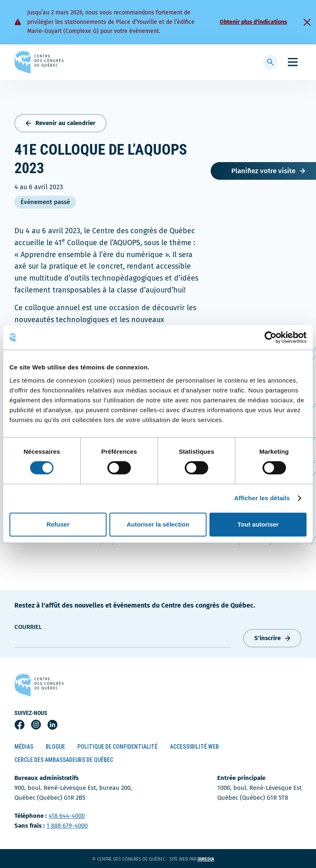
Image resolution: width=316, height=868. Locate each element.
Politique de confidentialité (117, 747)
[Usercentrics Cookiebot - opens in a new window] (271, 337)
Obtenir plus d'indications (253, 22)
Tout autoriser (258, 524)
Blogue (55, 747)
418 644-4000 (67, 816)
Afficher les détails (262, 498)
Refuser (58, 524)
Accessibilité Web (194, 747)
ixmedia (211, 859)
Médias (24, 747)
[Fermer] (307, 22)
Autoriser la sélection (158, 524)
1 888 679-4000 (67, 826)
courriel (28, 627)
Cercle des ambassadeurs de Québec (64, 760)
